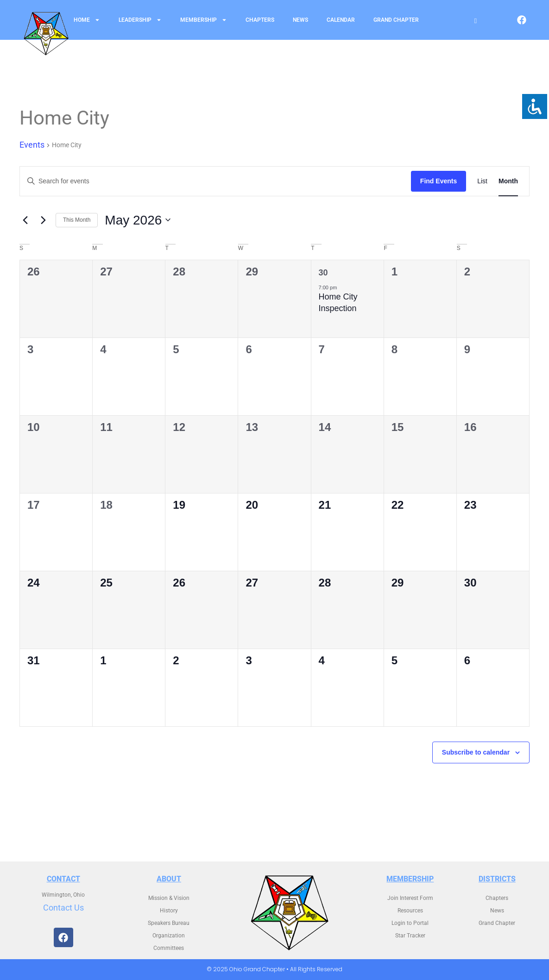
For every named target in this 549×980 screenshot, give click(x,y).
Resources (410, 911)
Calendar (341, 20)
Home (87, 20)
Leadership (140, 20)
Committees (169, 948)
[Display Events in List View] (482, 181)
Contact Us (63, 908)
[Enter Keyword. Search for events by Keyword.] (215, 181)
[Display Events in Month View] (508, 181)
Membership (204, 20)
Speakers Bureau (169, 923)
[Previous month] (25, 220)
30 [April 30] (323, 273)
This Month (77, 220)
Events (32, 145)
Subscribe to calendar (476, 752)
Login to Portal (410, 923)
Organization (169, 936)
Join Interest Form (410, 898)
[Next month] (43, 220)
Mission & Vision (169, 898)
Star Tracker (410, 936)
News (300, 20)
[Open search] (476, 21)
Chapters (260, 20)
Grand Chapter (396, 20)
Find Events (439, 181)
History (169, 911)
